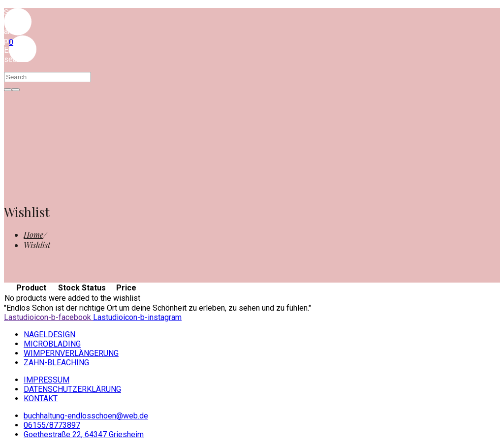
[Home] (33, 235)
